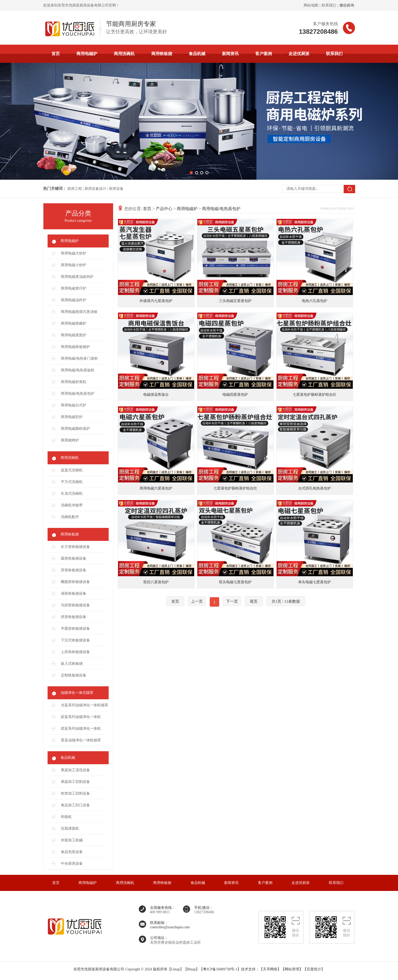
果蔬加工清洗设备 (75, 770)
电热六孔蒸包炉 (315, 301)
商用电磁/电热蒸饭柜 (78, 370)
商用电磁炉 (87, 54)
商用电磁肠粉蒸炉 (75, 429)
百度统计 (314, 969)
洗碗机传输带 (72, 505)
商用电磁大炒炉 (74, 253)
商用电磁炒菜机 (74, 382)
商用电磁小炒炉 (74, 265)
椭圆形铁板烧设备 (75, 582)
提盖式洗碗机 (72, 470)
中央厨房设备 (72, 864)
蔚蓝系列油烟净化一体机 (81, 717)
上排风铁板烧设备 (75, 652)
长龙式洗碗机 (72, 494)
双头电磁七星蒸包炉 (235, 582)
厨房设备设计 (95, 189)
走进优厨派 (299, 54)
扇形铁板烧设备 (74, 593)
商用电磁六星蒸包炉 (156, 488)
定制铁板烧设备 (74, 675)
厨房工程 (75, 189)
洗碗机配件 (70, 517)
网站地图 (311, 5)
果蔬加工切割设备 (75, 782)
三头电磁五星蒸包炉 (235, 301)
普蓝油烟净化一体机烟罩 (81, 740)
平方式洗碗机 (72, 482)
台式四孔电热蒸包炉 (315, 488)
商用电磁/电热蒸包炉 (78, 394)
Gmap (175, 969)
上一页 (197, 601)
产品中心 (164, 209)
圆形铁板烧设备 (74, 558)
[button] (191, 173)
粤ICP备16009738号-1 (220, 969)
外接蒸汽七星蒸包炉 (156, 301)
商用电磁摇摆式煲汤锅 (79, 312)
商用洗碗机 (124, 54)
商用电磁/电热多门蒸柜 (80, 358)
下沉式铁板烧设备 (75, 640)
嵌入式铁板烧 (72, 664)
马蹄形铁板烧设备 (75, 605)
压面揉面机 (70, 828)
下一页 (232, 601)
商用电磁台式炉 (74, 405)
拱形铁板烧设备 (74, 617)
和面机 (66, 817)
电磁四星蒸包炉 (235, 395)
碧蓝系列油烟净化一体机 (81, 729)
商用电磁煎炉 (72, 417)
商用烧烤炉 (70, 440)
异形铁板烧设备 (74, 570)
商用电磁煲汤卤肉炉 (77, 277)
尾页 (254, 601)
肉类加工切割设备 (75, 793)
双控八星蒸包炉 (156, 582)
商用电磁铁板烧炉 (75, 347)
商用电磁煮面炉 (74, 335)
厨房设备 (116, 189)
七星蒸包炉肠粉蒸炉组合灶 (315, 395)
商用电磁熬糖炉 (74, 323)
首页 (56, 54)
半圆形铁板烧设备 (75, 629)
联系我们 (329, 5)
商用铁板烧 (162, 54)
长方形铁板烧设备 (75, 547)
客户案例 (264, 54)
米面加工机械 (72, 840)
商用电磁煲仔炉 (74, 288)
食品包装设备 (72, 852)
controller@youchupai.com (170, 927)
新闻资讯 (230, 54)
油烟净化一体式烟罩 (77, 693)
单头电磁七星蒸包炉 (315, 582)
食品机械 (197, 54)
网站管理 (292, 969)
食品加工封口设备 (75, 805)
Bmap (191, 969)
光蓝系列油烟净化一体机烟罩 (84, 705)
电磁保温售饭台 (156, 395)
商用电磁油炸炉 (74, 300)
